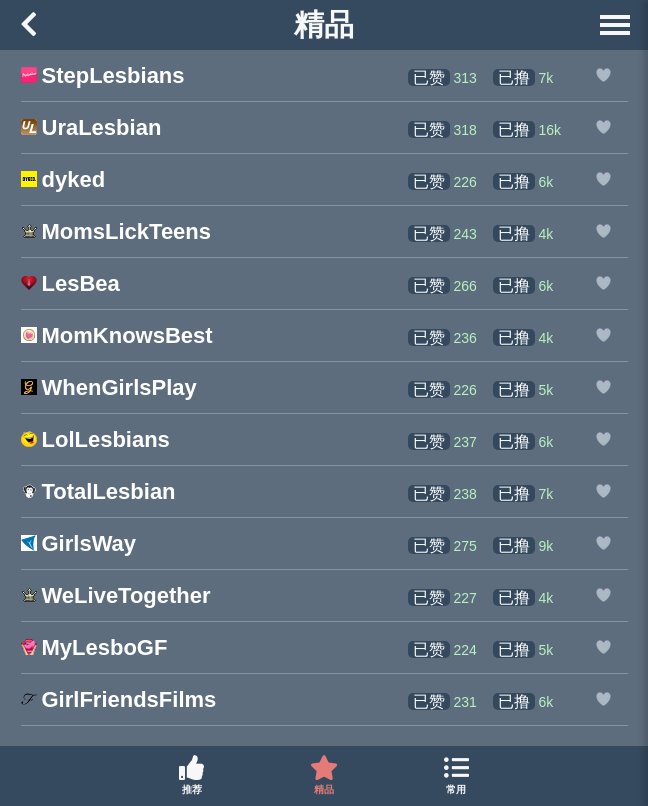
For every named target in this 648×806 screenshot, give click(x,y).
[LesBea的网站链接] (70, 285)
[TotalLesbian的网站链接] (98, 493)
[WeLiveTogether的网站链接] (116, 597)
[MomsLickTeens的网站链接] (116, 233)
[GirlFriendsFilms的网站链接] (119, 701)
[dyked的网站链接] (63, 181)
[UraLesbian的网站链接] (91, 129)
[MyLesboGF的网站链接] (94, 649)
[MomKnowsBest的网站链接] (117, 337)
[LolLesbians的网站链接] (95, 441)
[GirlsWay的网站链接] (79, 545)
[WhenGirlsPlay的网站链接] (109, 389)
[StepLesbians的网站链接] (103, 77)
